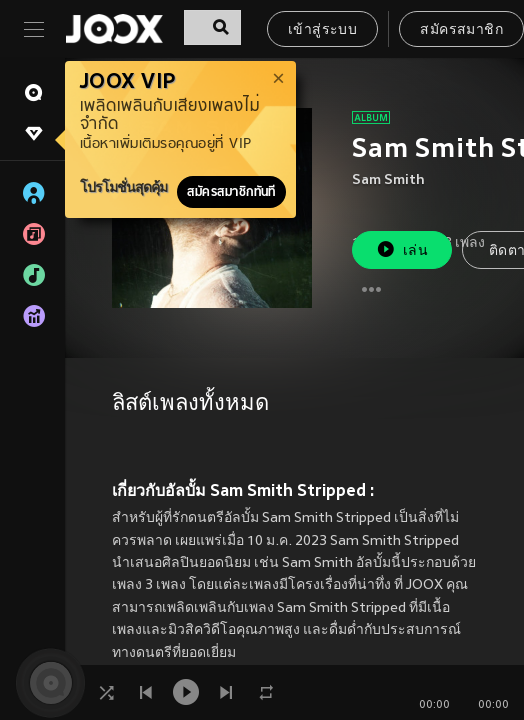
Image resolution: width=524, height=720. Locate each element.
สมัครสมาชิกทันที (231, 192)
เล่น (402, 249)
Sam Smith (388, 180)
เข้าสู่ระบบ (322, 30)
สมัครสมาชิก (461, 30)
